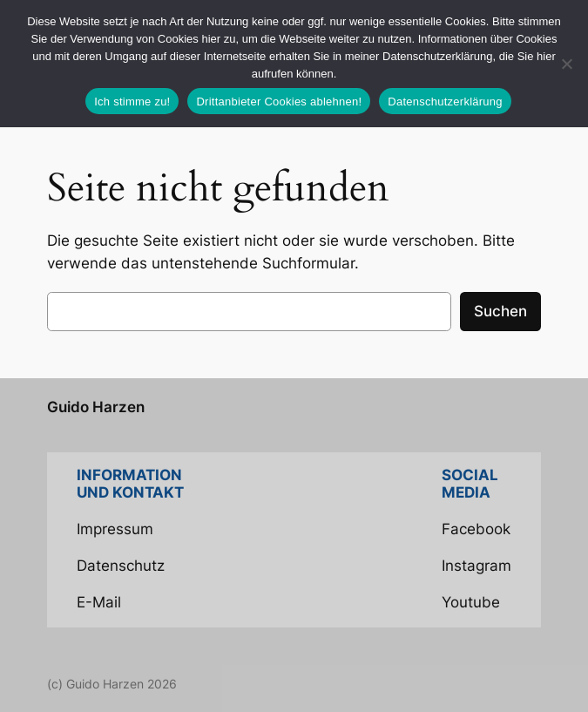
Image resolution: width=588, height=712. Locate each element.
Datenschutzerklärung (445, 102)
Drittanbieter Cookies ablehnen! (279, 102)
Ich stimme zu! (132, 102)
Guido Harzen (96, 407)
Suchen (500, 311)
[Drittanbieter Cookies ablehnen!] (566, 64)
